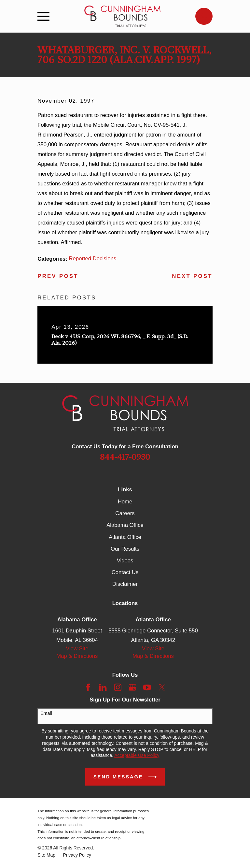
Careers (125, 513)
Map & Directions (77, 656)
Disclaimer (125, 584)
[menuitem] (46, 855)
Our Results (125, 549)
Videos (125, 561)
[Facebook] (88, 687)
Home (125, 502)
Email (46, 713)
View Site (77, 649)
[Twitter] (162, 687)
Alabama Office (125, 525)
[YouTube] (147, 687)
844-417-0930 (125, 457)
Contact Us (125, 572)
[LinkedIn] (103, 687)
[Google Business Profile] (132, 687)
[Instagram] (118, 687)
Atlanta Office (125, 537)
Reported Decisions (93, 259)
